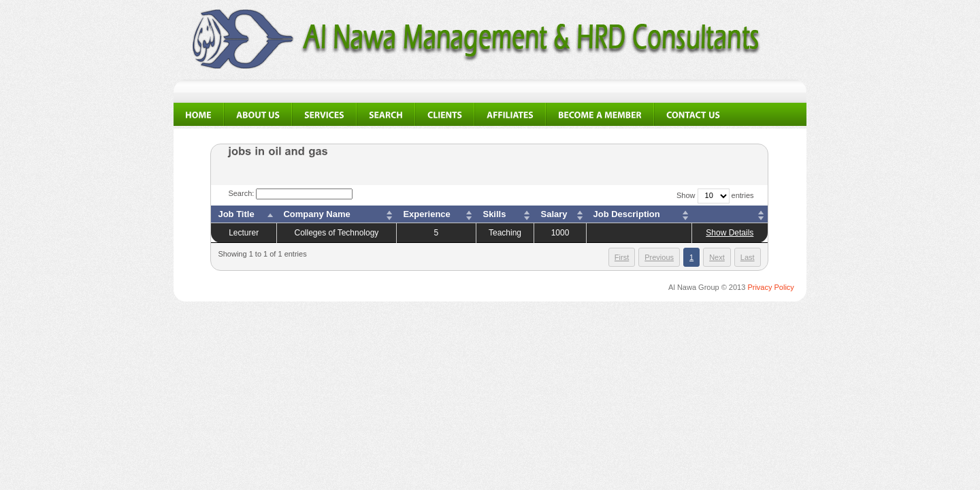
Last (748, 257)
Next (717, 257)
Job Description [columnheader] (627, 214)
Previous (659, 257)
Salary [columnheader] (554, 214)
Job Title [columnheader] (236, 214)
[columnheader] (730, 214)
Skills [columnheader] (494, 214)
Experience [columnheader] (426, 214)
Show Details (730, 233)
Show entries (715, 195)
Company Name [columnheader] (316, 214)
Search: (290, 193)
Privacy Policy (770, 287)
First (622, 257)
